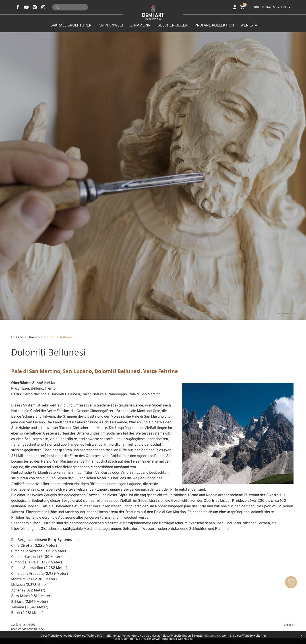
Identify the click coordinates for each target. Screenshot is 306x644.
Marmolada (28, 625)
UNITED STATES (270, 7)
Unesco (34, 337)
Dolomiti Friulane (33, 629)
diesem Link (212, 636)
